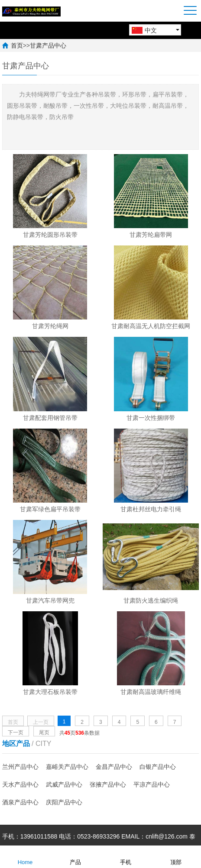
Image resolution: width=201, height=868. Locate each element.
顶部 (176, 856)
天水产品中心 (20, 784)
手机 (126, 856)
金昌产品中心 (114, 767)
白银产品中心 (158, 767)
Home (25, 856)
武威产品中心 (64, 784)
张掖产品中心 (108, 784)
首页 (17, 45)
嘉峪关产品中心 (67, 767)
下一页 (16, 732)
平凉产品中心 (152, 784)
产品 (75, 856)
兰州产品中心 (20, 767)
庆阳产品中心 (64, 802)
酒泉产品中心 (20, 802)
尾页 (44, 732)
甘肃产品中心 (48, 45)
